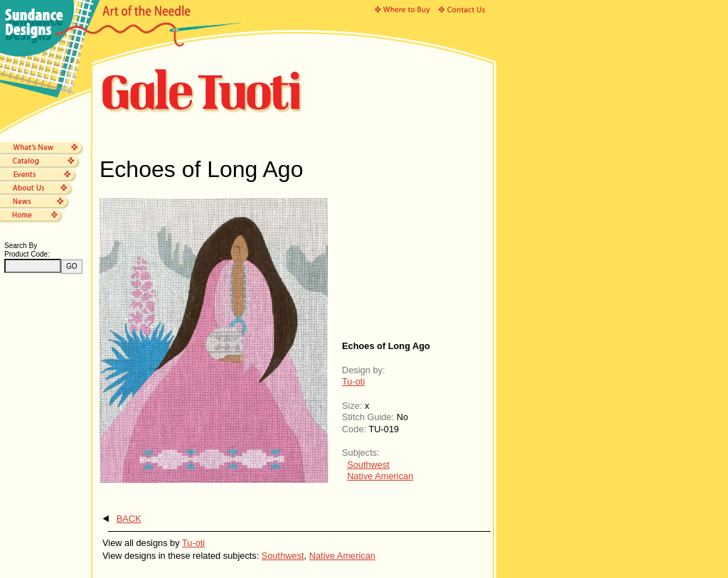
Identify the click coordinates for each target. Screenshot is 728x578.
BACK (129, 519)
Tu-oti (353, 381)
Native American (380, 476)
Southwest (368, 465)
